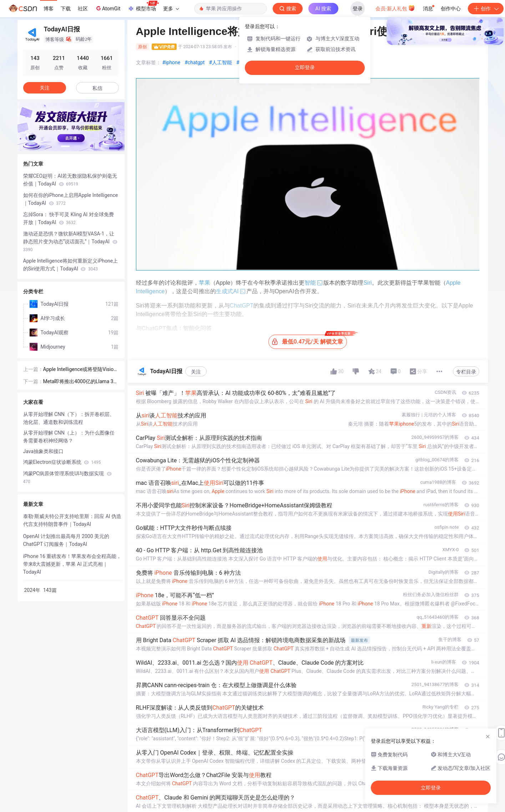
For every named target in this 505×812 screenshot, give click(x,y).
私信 (97, 88)
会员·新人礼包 (395, 8)
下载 (66, 9)
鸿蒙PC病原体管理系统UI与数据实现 (67, 477)
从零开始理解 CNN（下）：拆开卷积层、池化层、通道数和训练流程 (69, 418)
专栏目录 (466, 372)
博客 (49, 9)
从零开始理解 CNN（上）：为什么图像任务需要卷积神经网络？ (69, 437)
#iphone (171, 62)
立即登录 (305, 68)
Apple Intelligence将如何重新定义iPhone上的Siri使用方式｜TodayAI (71, 265)
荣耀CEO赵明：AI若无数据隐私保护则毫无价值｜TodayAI (70, 180)
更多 (171, 9)
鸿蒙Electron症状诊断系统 (62, 462)
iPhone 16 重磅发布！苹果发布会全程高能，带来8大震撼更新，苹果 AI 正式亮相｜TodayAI (72, 564)
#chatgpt (195, 62)
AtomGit (108, 8)
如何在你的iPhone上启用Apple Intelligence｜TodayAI (71, 199)
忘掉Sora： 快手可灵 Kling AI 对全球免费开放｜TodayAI (69, 218)
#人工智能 (220, 62)
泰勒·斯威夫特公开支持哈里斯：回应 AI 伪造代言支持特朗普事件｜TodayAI (72, 520)
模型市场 (143, 6)
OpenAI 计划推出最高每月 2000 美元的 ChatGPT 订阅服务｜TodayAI (66, 540)
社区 (83, 9)
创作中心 (451, 9)
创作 (486, 9)
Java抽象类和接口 (44, 451)
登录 (358, 9)
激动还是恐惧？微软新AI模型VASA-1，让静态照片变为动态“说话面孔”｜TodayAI (70, 242)
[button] (65, 146)
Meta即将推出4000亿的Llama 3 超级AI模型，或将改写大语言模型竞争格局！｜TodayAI (80, 382)
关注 (196, 372)
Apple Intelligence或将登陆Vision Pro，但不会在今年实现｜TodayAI (80, 370)
